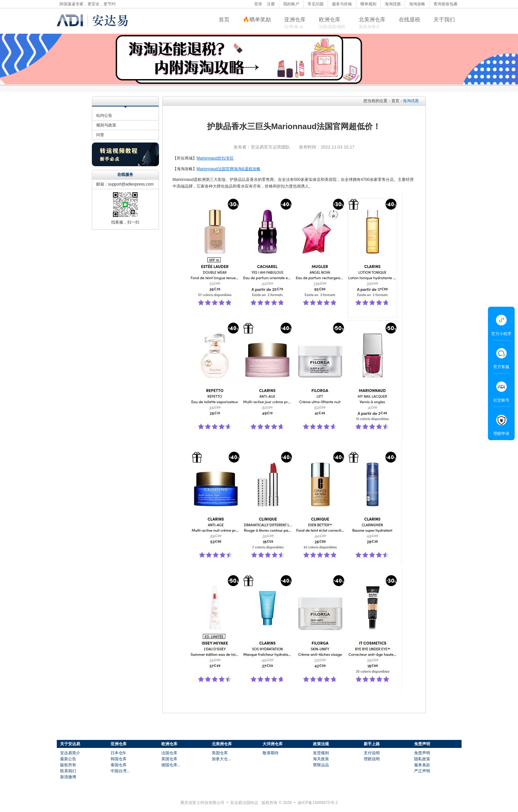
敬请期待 (271, 753)
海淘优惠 (393, 4)
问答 (100, 135)
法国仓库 (169, 753)
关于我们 (444, 20)
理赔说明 (372, 759)
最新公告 (68, 759)
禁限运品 (321, 765)
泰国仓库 (119, 765)
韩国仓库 (119, 759)
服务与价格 (342, 4)
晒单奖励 (260, 20)
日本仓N (118, 753)
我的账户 (291, 4)
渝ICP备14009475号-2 (318, 803)
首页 (224, 20)
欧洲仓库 (330, 20)
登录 (258, 4)
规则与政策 (106, 125)
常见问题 (316, 4)
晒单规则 (368, 4)
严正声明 (422, 771)
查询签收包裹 (446, 4)
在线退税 (409, 20)
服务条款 (422, 765)
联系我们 (68, 771)
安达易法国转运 (244, 803)
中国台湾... (120, 771)
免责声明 (422, 753)
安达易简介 (70, 753)
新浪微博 (68, 777)
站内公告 (104, 115)
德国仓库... (171, 765)
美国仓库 (220, 753)
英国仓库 (169, 759)
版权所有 (68, 765)
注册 (271, 4)
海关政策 (321, 759)
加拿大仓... (221, 759)
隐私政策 (422, 759)
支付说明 (372, 753)
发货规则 (321, 753)
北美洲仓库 (372, 20)
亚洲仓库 (295, 20)
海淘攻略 (417, 4)
